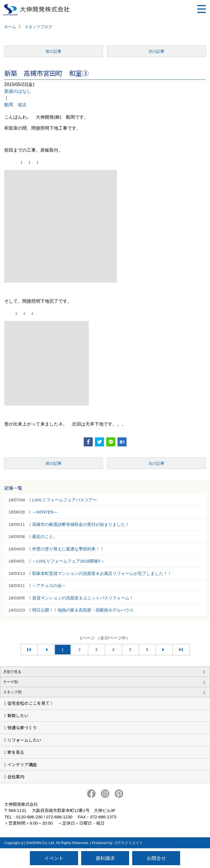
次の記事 (156, 51)
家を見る (16, 752)
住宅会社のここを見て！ (31, 703)
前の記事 (54, 51)
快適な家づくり (22, 728)
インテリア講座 (22, 764)
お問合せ (156, 858)
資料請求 (105, 858)
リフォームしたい (24, 740)
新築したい (18, 715)
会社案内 (16, 777)
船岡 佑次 (16, 105)
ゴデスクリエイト (128, 843)
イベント (54, 858)
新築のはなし (18, 91)
